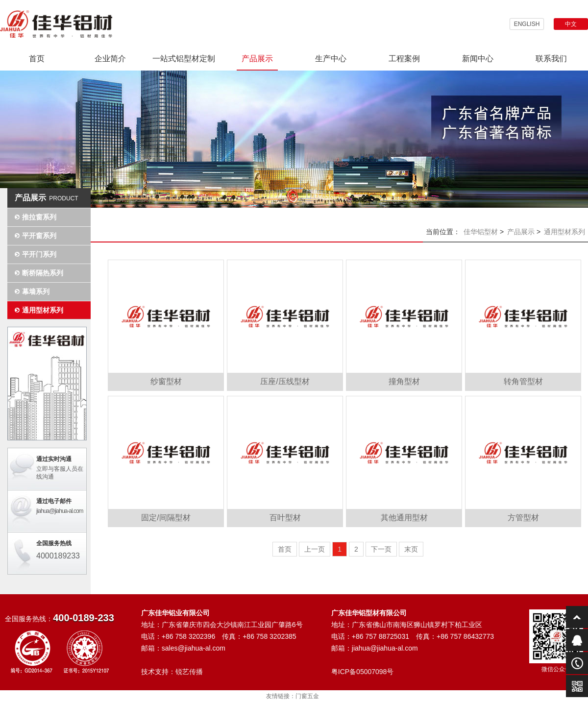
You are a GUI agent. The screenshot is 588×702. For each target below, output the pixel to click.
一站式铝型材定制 (184, 59)
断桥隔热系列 (43, 273)
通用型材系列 (43, 310)
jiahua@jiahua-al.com (60, 511)
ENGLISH (527, 24)
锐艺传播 (189, 672)
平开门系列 (39, 254)
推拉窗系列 (39, 217)
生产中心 (331, 59)
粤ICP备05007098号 (363, 672)
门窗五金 (307, 696)
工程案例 (404, 59)
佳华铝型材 (481, 232)
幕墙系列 (36, 291)
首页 (37, 59)
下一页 (381, 549)
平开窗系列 (39, 236)
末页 (411, 549)
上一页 (315, 549)
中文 (571, 24)
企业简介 (110, 59)
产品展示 (257, 59)
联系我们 (551, 59)
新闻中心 (478, 59)
